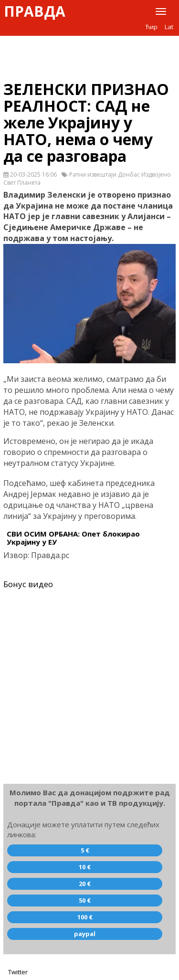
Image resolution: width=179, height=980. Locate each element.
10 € (85, 867)
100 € (85, 917)
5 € (85, 850)
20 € (85, 884)
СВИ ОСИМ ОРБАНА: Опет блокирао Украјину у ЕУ (73, 538)
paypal (85, 934)
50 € (85, 900)
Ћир (152, 27)
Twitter (18, 972)
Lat (169, 27)
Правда (35, 11)
